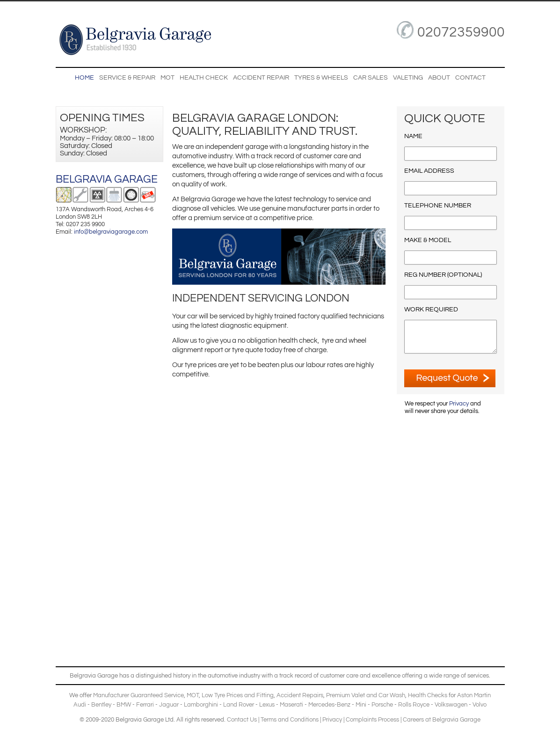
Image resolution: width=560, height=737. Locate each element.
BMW (124, 705)
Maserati (291, 705)
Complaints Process (372, 720)
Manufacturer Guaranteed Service (138, 695)
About (439, 78)
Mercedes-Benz (329, 705)
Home (84, 78)
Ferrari (145, 705)
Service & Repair (127, 78)
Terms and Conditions (290, 720)
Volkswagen (451, 705)
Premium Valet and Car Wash (366, 695)
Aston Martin (474, 695)
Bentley (101, 705)
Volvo (480, 705)
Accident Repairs (300, 695)
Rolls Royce (414, 705)
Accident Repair (261, 78)
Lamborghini (201, 705)
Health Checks (428, 695)
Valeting (408, 78)
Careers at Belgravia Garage (442, 720)
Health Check (204, 78)
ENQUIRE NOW (450, 378)
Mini (361, 705)
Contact (470, 78)
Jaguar (169, 705)
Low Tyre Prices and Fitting (238, 695)
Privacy (459, 404)
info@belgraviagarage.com (111, 232)
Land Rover (239, 705)
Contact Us (242, 720)
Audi (80, 705)
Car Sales (371, 78)
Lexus (267, 705)
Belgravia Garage (107, 179)
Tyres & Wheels (321, 78)
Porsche (382, 705)
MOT (167, 78)
